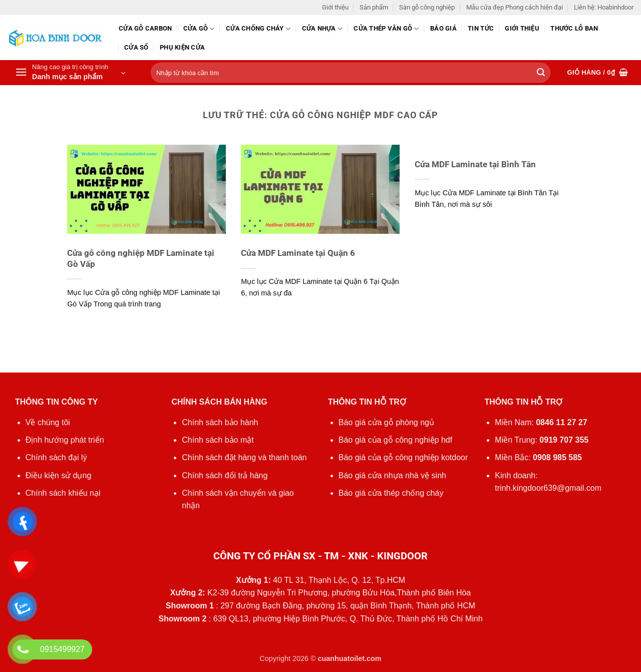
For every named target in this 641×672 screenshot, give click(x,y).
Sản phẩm (374, 7)
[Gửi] (541, 73)
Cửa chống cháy (258, 29)
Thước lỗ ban (574, 28)
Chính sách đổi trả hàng (225, 475)
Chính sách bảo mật (218, 440)
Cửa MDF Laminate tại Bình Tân (475, 164)
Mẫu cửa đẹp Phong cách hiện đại (515, 7)
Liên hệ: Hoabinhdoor (604, 7)
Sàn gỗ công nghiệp (427, 7)
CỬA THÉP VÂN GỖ (386, 29)
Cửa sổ (136, 47)
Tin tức (481, 28)
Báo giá (443, 28)
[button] (70, 73)
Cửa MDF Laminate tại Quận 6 (298, 253)
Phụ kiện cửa (182, 47)
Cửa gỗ (199, 29)
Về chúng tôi (48, 422)
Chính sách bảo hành (220, 422)
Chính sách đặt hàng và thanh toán (244, 457)
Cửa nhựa (323, 29)
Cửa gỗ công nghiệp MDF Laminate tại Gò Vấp (141, 259)
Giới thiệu (335, 7)
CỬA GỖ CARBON (145, 28)
